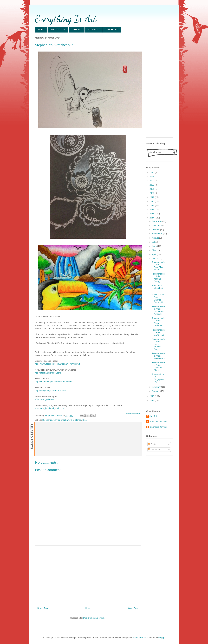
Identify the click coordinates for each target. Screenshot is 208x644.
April (155, 254)
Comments (155, 450)
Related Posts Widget (133, 414)
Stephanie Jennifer (51, 420)
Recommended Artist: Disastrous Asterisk (158, 310)
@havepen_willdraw (44, 399)
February (157, 387)
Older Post (133, 608)
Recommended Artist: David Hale (158, 332)
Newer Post (43, 608)
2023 (152, 181)
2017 (152, 205)
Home (88, 608)
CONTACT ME (112, 30)
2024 (152, 177)
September (158, 234)
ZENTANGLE (93, 30)
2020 (152, 193)
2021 (152, 189)
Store (85, 420)
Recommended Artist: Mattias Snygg (158, 278)
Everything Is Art (66, 19)
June (155, 246)
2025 (152, 172)
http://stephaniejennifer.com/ (48, 373)
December (157, 221)
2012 (152, 400)
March (155, 258)
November (157, 226)
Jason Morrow (139, 638)
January (156, 391)
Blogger (162, 638)
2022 (152, 185)
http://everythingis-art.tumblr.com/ (51, 391)
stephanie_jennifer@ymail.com (49, 408)
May (154, 250)
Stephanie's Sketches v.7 (157, 288)
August (156, 238)
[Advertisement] (88, 575)
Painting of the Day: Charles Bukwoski (158, 298)
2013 (152, 396)
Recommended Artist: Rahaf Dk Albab (158, 266)
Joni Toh (153, 416)
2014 (152, 218)
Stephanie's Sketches (71, 420)
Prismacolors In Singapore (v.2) (158, 378)
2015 (152, 214)
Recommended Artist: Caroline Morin (158, 366)
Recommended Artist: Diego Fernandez (158, 322)
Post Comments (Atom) (94, 618)
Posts (152, 444)
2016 (152, 210)
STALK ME (76, 30)
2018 (152, 201)
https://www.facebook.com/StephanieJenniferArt (57, 364)
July (154, 242)
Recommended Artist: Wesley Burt (158, 356)
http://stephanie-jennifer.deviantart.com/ (53, 382)
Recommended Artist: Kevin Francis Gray (158, 344)
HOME (41, 30)
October (156, 230)
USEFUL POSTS (58, 30)
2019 (152, 197)
